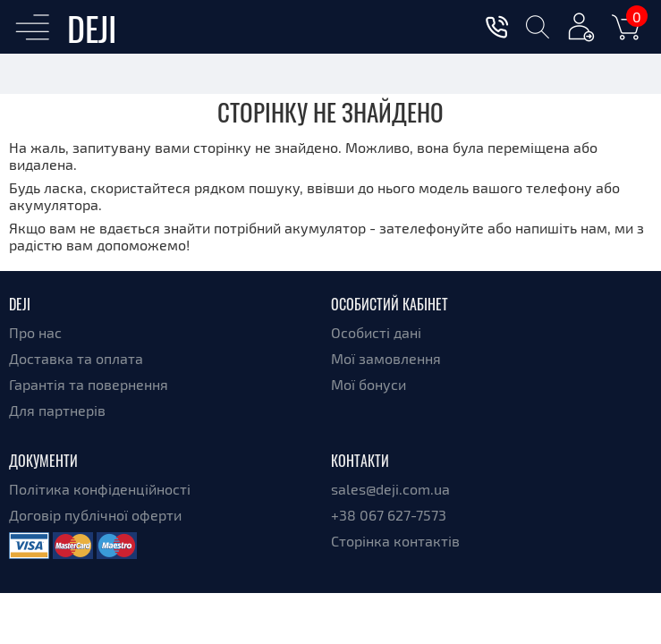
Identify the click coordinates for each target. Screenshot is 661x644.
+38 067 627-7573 (389, 515)
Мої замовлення (386, 358)
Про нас (35, 332)
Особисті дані (376, 332)
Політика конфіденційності (100, 489)
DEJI (92, 27)
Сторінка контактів (395, 541)
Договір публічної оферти (95, 515)
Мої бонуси (369, 384)
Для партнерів (57, 410)
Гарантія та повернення (89, 384)
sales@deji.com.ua (390, 489)
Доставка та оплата (76, 358)
